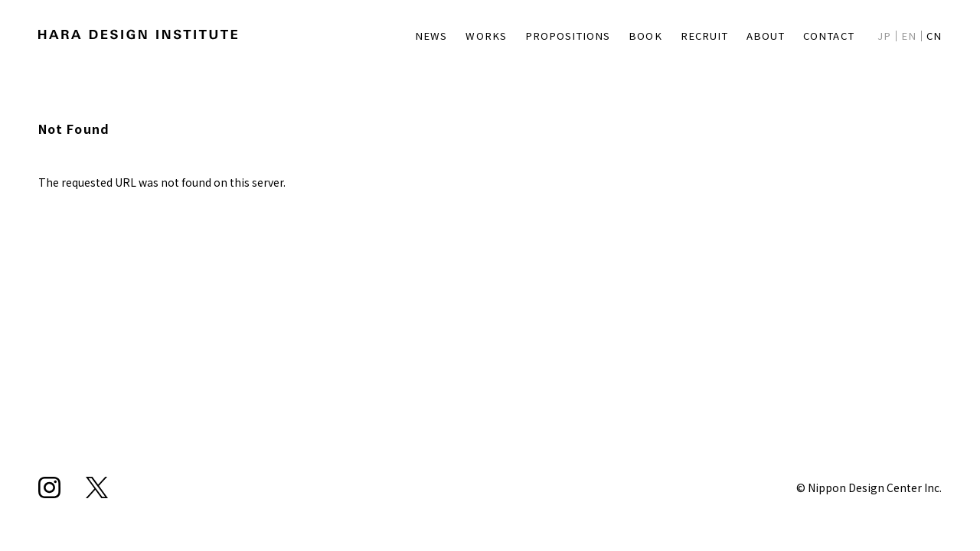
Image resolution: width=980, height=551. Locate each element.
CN (934, 35)
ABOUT (757, 35)
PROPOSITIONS (549, 35)
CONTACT (824, 35)
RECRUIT (691, 35)
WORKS (466, 35)
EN (908, 35)
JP (882, 35)
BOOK (628, 35)
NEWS (410, 35)
